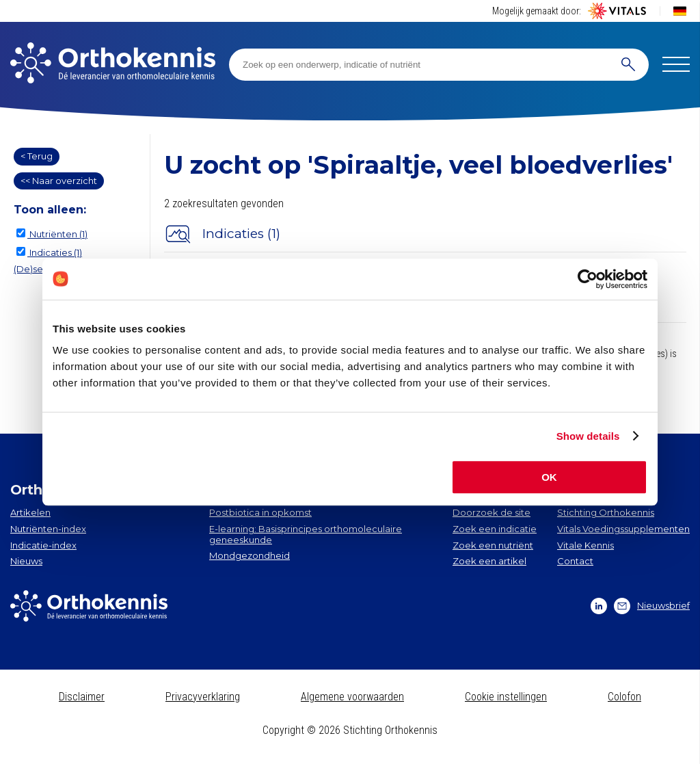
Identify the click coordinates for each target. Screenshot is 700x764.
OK (549, 477)
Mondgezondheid (250, 555)
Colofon (624, 697)
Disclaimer (82, 697)
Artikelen (30, 512)
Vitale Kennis (585, 545)
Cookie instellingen (506, 697)
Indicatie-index (43, 545)
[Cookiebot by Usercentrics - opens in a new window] (588, 279)
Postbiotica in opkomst (260, 512)
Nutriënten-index (48, 529)
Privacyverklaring (203, 697)
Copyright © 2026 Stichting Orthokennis (350, 730)
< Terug (37, 156)
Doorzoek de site (492, 512)
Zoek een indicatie (495, 529)
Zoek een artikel (489, 561)
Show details (588, 436)
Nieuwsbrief (652, 606)
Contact (575, 561)
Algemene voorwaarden (352, 697)
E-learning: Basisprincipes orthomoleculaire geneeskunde (306, 534)
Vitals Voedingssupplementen (623, 529)
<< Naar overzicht (59, 181)
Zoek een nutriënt (493, 545)
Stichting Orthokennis (606, 512)
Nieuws (26, 561)
